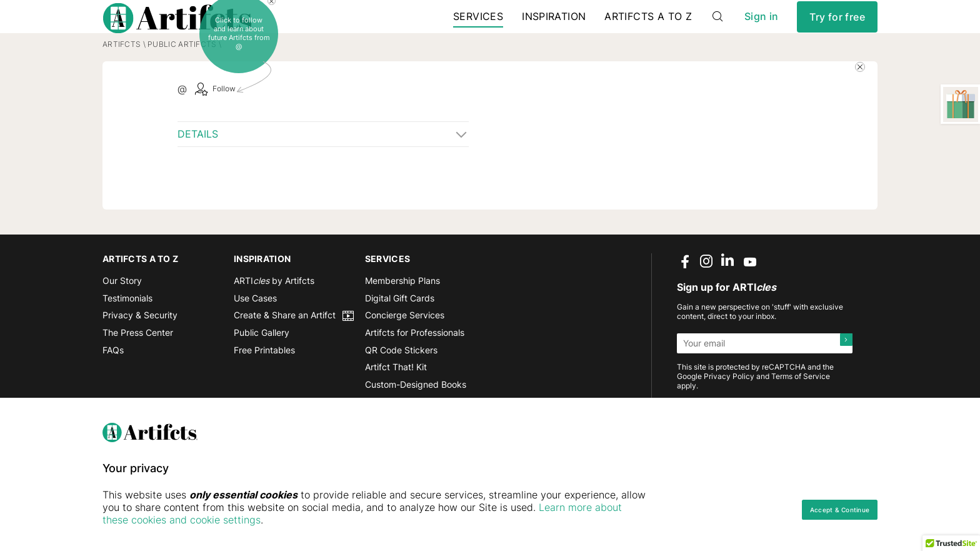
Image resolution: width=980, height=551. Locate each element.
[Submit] (842, 379)
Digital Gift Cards (400, 334)
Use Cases (255, 334)
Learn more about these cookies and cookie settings (253, 520)
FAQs (113, 386)
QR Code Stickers (401, 386)
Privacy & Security (140, 351)
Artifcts (122, 80)
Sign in (761, 31)
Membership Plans (402, 317)
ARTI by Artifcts (274, 317)
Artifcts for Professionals (415, 369)
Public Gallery (262, 369)
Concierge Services (405, 351)
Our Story (122, 317)
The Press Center (138, 369)
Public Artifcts (182, 80)
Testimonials (127, 334)
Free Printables (264, 386)
